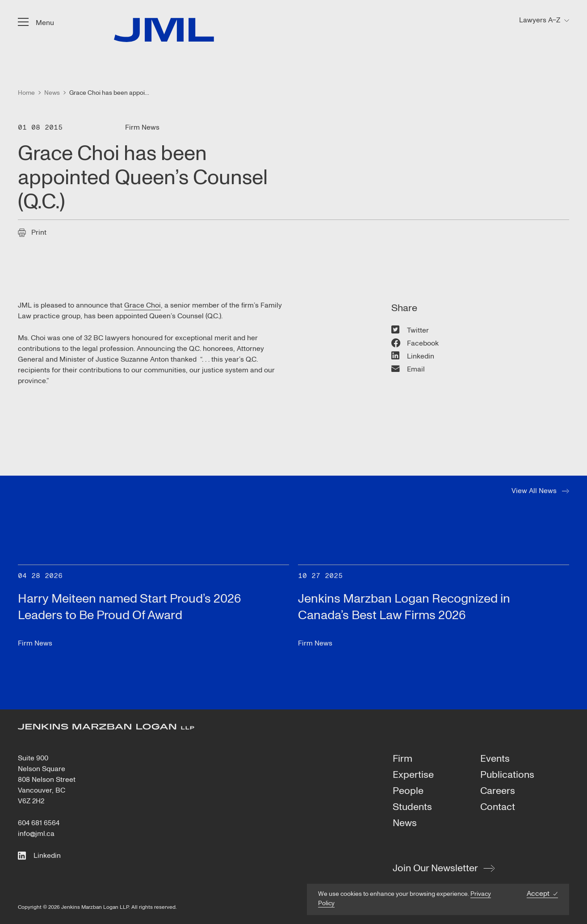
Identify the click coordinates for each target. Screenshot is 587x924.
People (408, 791)
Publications (507, 775)
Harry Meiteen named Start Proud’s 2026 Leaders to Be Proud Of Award (130, 607)
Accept (538, 894)
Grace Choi (143, 305)
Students (412, 807)
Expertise (413, 775)
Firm (403, 759)
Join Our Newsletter (435, 868)
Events (495, 759)
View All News (534, 491)
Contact (498, 807)
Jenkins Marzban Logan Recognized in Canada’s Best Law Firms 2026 (404, 607)
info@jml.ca (36, 834)
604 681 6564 (39, 823)
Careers (498, 791)
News (405, 823)
